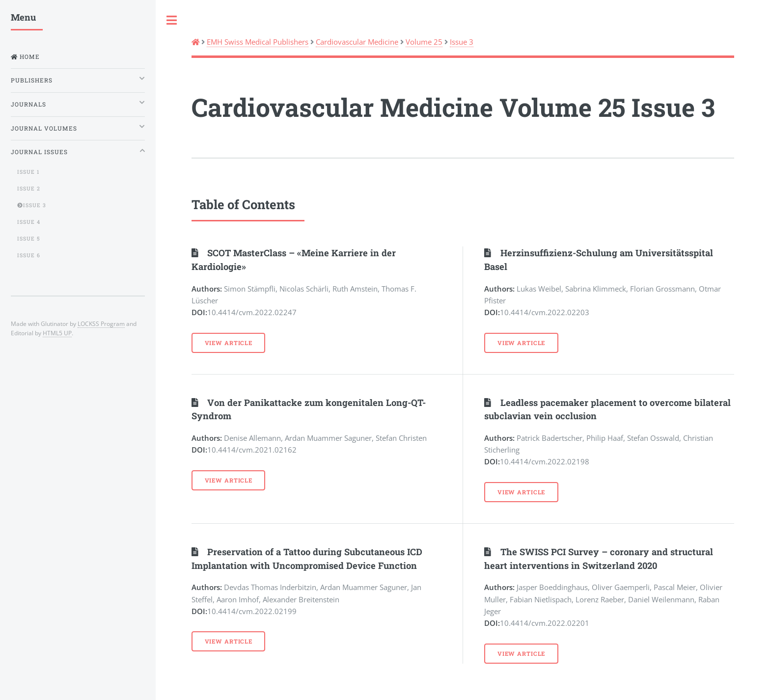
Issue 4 (29, 222)
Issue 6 (29, 255)
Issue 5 (29, 239)
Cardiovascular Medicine (357, 42)
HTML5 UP (57, 333)
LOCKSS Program (101, 323)
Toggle (172, 20)
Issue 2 (29, 188)
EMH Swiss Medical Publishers (258, 42)
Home (29, 57)
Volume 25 (424, 42)
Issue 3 (462, 42)
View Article (229, 343)
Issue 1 (28, 172)
